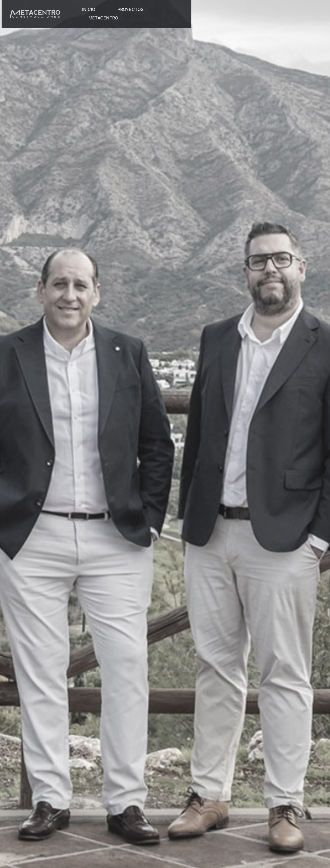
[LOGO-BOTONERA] (35, 12)
